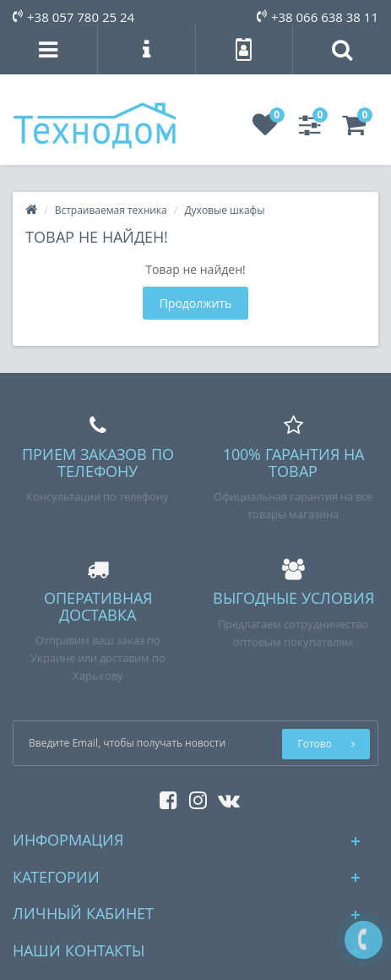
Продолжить (196, 303)
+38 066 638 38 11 (318, 17)
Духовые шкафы (224, 210)
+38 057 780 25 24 (73, 17)
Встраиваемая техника (111, 210)
